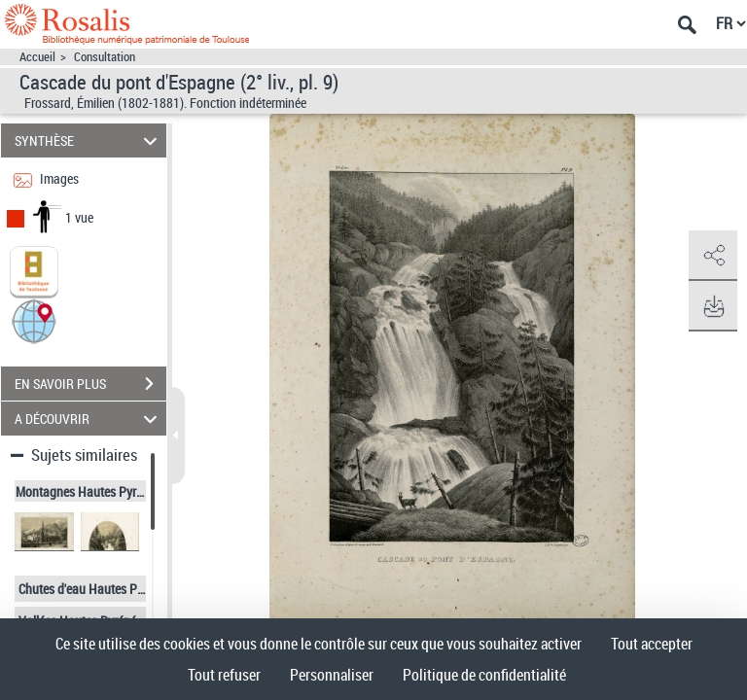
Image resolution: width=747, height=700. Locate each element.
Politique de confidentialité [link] (484, 675)
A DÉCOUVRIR (89, 419)
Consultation (105, 57)
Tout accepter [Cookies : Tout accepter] (652, 644)
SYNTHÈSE (89, 140)
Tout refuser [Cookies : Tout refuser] (224, 675)
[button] (34, 320)
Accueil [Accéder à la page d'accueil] (37, 57)
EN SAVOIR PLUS (90, 384)
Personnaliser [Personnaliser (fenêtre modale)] (332, 675)
